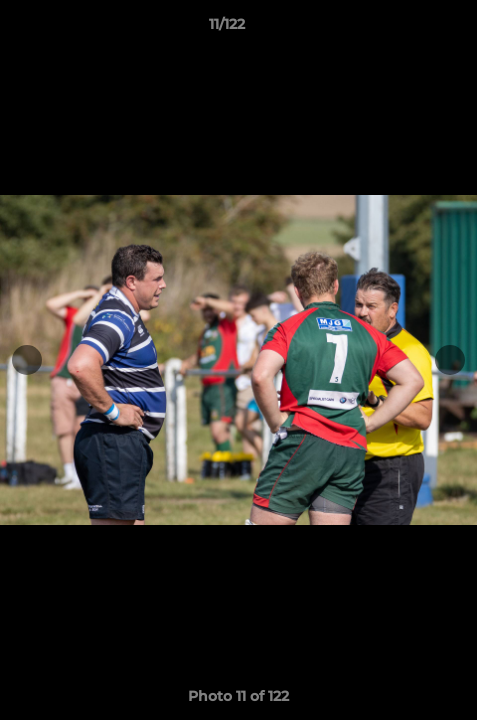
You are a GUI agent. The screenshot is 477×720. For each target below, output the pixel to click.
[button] (405, 29)
